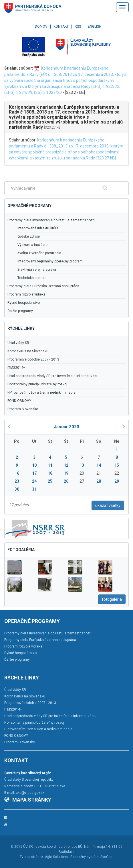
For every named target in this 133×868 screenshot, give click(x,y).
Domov (41, 27)
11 (50, 465)
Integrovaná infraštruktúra (38, 228)
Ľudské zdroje (29, 236)
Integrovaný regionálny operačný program (50, 261)
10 (34, 465)
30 (17, 489)
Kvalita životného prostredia (39, 253)
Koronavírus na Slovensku (28, 351)
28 (99, 481)
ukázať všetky (108, 505)
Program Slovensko (23, 409)
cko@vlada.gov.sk (30, 793)
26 (66, 481)
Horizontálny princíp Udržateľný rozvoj (37, 384)
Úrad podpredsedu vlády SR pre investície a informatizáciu (53, 376)
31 (34, 489)
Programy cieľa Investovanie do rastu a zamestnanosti (51, 220)
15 (117, 465)
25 (50, 481)
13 (82, 465)
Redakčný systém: (85, 857)
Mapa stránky (28, 800)
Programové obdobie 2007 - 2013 (33, 359)
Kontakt (61, 27)
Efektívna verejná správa (37, 270)
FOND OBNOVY (19, 401)
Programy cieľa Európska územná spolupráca (43, 286)
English (95, 27)
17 (34, 473)
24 (34, 481)
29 (117, 481)
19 (66, 473)
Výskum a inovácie (32, 245)
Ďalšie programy (20, 311)
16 (17, 473)
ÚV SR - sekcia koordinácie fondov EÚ (53, 847)
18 (50, 473)
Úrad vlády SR (18, 343)
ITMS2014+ (16, 368)
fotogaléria (112, 599)
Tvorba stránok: (32, 857)
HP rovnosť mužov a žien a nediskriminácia (41, 392)
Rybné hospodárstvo (24, 303)
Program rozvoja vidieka (26, 294)
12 (66, 465)
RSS (78, 27)
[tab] (66, 117)
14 (99, 465)
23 (17, 481)
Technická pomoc (31, 278)
